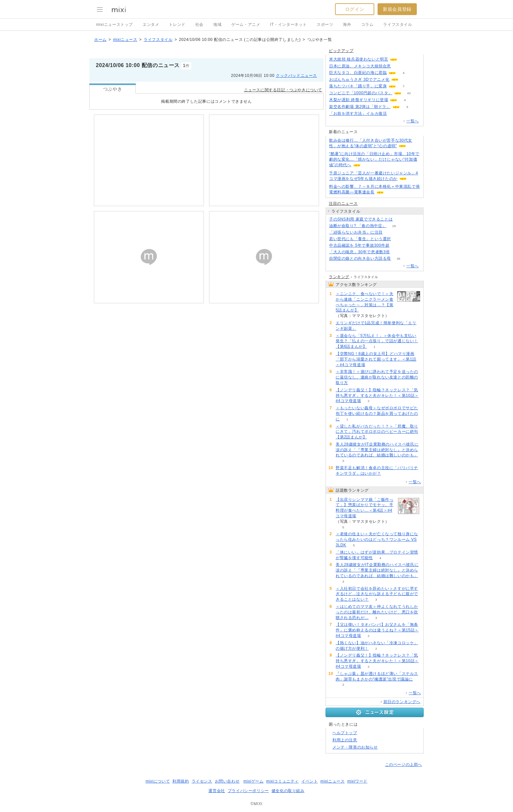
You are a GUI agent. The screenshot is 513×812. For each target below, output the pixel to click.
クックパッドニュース (296, 76)
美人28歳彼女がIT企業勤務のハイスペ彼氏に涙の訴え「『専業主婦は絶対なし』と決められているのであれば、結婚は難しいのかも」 (377, 450)
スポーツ (325, 25)
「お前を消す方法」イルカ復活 (358, 114)
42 (409, 93)
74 (405, 59)
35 (398, 259)
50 (398, 66)
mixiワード (357, 781)
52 (400, 219)
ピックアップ (341, 51)
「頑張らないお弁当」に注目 (356, 232)
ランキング (339, 277)
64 (397, 252)
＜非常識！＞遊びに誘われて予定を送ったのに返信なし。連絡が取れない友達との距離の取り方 (377, 377)
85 (398, 239)
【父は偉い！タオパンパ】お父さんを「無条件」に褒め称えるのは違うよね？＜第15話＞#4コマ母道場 (377, 630)
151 (390, 232)
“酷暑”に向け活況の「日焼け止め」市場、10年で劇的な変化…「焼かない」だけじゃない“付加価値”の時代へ (374, 159)
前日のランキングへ (402, 702)
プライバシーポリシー (248, 791)
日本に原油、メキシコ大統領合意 (360, 66)
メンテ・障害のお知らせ (355, 747)
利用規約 (181, 781)
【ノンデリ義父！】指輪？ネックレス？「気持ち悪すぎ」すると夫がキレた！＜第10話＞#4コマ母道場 (377, 396)
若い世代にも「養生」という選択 (360, 239)
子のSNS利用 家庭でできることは (361, 219)
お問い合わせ (227, 781)
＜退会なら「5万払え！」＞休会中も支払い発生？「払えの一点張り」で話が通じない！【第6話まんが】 (377, 341)
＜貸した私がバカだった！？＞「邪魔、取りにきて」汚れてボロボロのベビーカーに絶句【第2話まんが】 (377, 432)
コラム (367, 25)
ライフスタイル (398, 25)
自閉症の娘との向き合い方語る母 (360, 258)
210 (394, 114)
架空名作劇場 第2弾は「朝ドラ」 (360, 107)
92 (397, 246)
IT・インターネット (288, 25)
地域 (217, 25)
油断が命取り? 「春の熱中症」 (358, 226)
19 (394, 226)
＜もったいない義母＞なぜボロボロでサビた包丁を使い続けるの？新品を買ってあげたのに (377, 414)
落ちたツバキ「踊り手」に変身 (358, 86)
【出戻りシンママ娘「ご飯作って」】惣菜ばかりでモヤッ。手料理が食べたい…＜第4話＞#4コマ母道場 (364, 508)
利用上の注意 (345, 740)
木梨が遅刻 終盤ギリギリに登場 (359, 100)
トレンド (177, 25)
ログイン (355, 9)
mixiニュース (125, 40)
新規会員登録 (397, 9)
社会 (199, 25)
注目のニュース (343, 203)
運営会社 (217, 791)
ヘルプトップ (345, 733)
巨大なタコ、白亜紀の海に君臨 (358, 73)
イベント (310, 781)
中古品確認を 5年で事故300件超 (359, 245)
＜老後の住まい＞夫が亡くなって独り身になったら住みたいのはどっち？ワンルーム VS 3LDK (377, 539)
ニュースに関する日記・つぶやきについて (283, 90)
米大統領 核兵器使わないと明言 (359, 59)
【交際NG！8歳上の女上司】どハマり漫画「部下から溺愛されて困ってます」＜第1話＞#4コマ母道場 (376, 359)
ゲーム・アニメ (246, 25)
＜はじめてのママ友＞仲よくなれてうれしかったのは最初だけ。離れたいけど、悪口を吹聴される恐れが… (377, 612)
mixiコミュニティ (283, 781)
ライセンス (202, 781)
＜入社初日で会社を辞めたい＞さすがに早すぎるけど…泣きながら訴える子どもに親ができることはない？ (377, 594)
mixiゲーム (254, 781)
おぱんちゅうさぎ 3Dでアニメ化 (359, 79)
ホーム (100, 40)
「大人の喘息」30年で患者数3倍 (360, 252)
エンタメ (151, 25)
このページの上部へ (404, 765)
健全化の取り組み (288, 791)
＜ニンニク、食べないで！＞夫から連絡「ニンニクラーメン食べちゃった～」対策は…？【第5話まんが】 (364, 302)
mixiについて (158, 781)
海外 (347, 25)
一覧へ (413, 121)
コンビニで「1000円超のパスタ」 (361, 93)
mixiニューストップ (115, 25)
